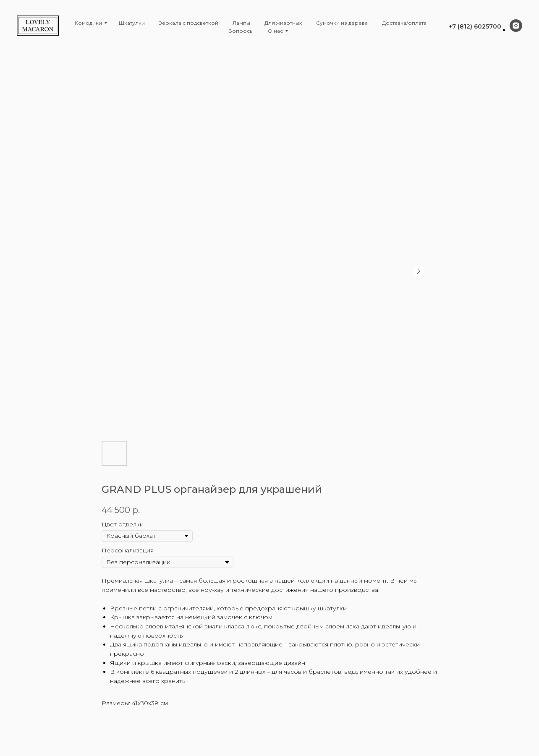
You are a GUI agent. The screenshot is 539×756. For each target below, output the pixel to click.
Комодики (88, 23)
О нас (275, 31)
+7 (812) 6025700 (475, 26)
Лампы (241, 23)
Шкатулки (132, 23)
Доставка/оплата (404, 23)
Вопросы (241, 31)
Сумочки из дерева (342, 23)
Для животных (283, 23)
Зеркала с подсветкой (189, 23)
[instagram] (516, 30)
